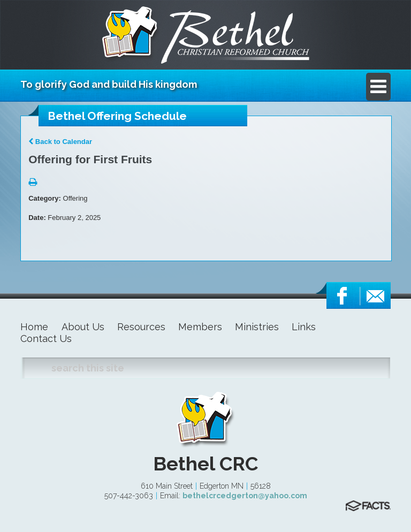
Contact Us (46, 339)
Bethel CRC (205, 463)
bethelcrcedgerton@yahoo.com (245, 496)
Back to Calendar (60, 142)
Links (304, 327)
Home (34, 327)
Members (200, 327)
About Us (83, 327)
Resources (141, 327)
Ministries (257, 327)
